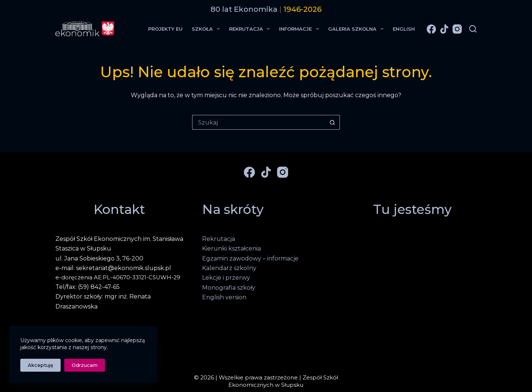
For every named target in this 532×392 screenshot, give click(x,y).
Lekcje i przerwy (226, 278)
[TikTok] (444, 29)
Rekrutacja (251, 29)
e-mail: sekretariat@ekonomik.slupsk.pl (113, 268)
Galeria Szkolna (357, 29)
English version (224, 297)
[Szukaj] (473, 29)
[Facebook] (431, 29)
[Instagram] (457, 29)
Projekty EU (165, 29)
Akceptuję (40, 365)
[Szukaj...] (259, 122)
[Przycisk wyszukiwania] (332, 122)
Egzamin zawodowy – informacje (250, 258)
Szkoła (207, 29)
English (404, 29)
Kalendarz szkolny (229, 268)
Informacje (300, 29)
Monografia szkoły (229, 288)
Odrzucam (85, 365)
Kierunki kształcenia (231, 248)
